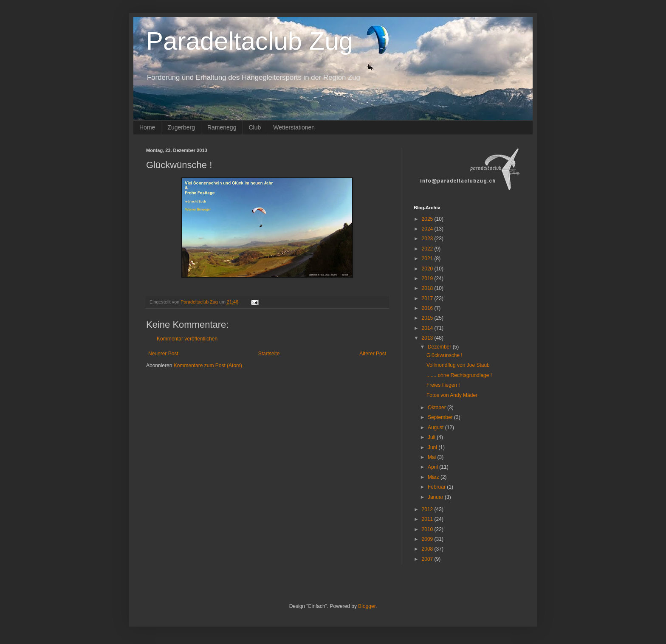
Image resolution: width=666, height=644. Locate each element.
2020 (428, 269)
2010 (428, 529)
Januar (436, 497)
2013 (428, 338)
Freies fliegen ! (443, 385)
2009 (428, 539)
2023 (428, 239)
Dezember (440, 347)
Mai (433, 457)
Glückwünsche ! (444, 355)
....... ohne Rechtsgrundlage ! (459, 375)
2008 (428, 549)
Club (255, 127)
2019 (428, 278)
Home (147, 127)
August (436, 427)
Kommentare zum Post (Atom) (208, 366)
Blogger (367, 606)
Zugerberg (181, 127)
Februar (437, 487)
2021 (428, 259)
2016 (428, 308)
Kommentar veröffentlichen (187, 339)
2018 (428, 288)
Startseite (269, 354)
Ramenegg (222, 127)
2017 (428, 298)
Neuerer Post (163, 354)
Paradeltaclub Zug (250, 41)
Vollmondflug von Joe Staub (458, 365)
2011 (428, 519)
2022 (428, 249)
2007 (428, 559)
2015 (428, 318)
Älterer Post (373, 354)
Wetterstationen (294, 127)
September (441, 417)
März (434, 477)
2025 (428, 219)
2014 (428, 328)
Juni (433, 447)
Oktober (437, 408)
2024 (428, 229)
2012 (428, 509)
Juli (432, 437)
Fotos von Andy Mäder (452, 395)
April (433, 467)
